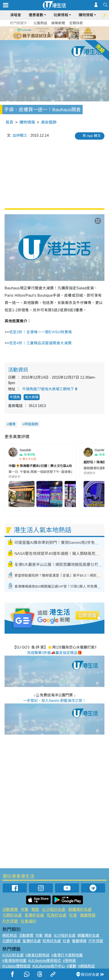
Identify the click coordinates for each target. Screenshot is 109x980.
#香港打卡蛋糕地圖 (67, 955)
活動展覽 (10, 910)
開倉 (35, 910)
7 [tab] (56, 38)
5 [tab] (63, 33)
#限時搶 (69, 961)
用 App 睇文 (92, 136)
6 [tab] (67, 33)
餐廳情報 (88, 915)
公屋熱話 (40, 23)
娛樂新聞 (58, 23)
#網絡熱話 (86, 966)
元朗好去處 (12, 915)
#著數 (72, 966)
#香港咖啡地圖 (14, 961)
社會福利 (28, 921)
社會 (73, 915)
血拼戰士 (20, 135)
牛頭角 (15, 397)
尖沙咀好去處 (54, 910)
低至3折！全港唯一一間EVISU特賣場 (41, 332)
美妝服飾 (49, 122)
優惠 (12, 424)
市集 (25, 910)
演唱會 (16, 15)
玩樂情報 (61, 15)
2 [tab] (49, 33)
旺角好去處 (57, 915)
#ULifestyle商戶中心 (49, 966)
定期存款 (76, 23)
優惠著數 (36, 15)
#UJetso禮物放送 (16, 966)
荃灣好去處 (34, 915)
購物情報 (86, 15)
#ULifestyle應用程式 (45, 961)
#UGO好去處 (13, 955)
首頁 (9, 122)
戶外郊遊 (10, 921)
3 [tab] (53, 33)
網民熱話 (10, 935)
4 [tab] (58, 33)
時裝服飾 (31, 424)
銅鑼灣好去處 (80, 910)
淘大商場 (32, 397)
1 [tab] (44, 33)
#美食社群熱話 (37, 955)
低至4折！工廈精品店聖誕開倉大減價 (40, 343)
